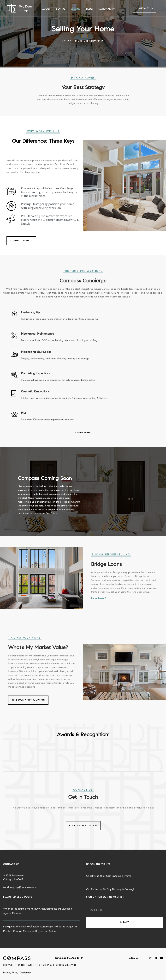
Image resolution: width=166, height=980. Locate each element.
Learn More (83, 433)
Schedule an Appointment (83, 42)
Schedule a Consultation (28, 715)
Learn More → (99, 614)
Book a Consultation (83, 826)
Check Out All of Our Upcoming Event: (108, 892)
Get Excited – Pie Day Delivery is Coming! (110, 905)
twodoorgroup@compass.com (20, 903)
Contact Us (144, 9)
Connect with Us (21, 241)
